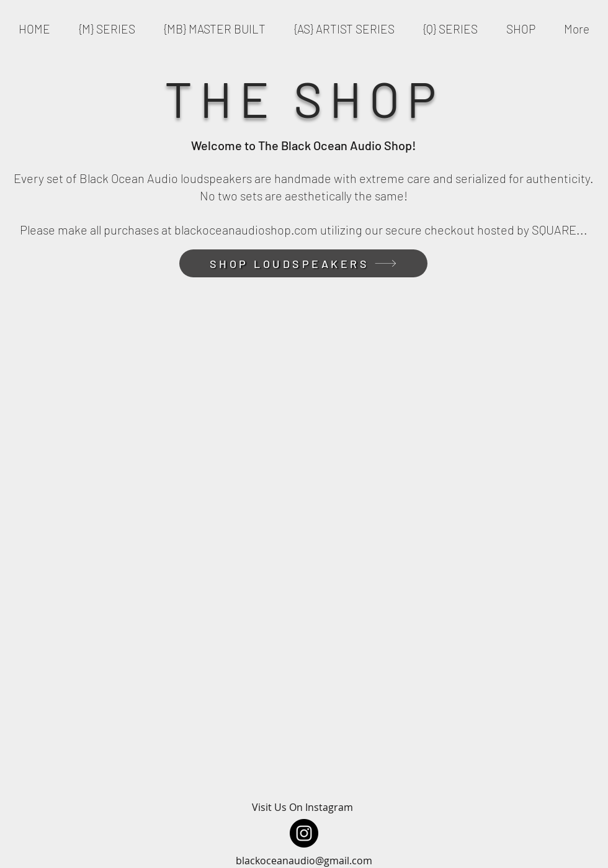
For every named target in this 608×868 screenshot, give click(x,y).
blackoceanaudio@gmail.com (304, 861)
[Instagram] (304, 833)
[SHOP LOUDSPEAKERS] (303, 263)
